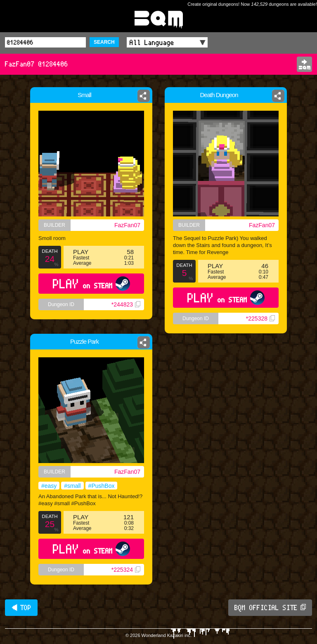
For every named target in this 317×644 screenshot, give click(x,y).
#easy (49, 486)
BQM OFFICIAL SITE (270, 608)
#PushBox (102, 486)
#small (72, 486)
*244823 (126, 304)
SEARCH (104, 42)
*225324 (126, 570)
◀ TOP (21, 608)
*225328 (260, 318)
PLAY (91, 284)
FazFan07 (127, 225)
